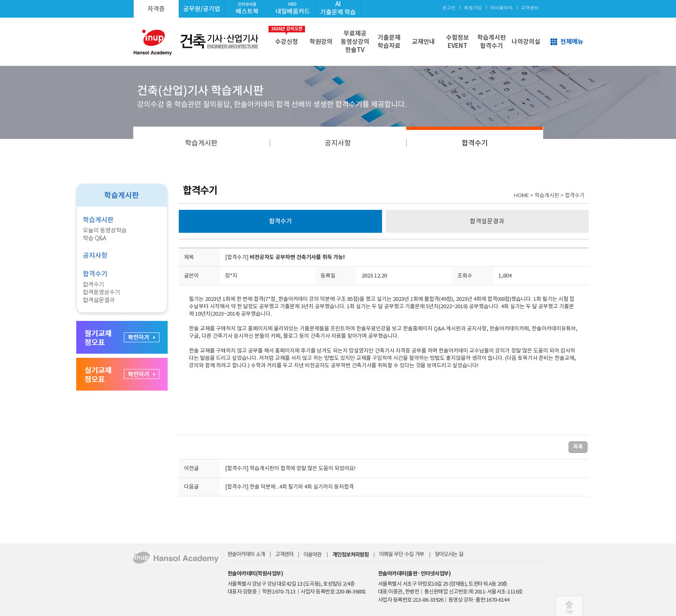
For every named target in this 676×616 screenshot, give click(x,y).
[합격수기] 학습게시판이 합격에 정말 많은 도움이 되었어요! (290, 468)
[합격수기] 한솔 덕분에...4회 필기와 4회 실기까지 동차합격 (289, 487)
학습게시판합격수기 (492, 42)
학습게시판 (201, 143)
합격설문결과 (99, 300)
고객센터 (530, 8)
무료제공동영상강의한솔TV (355, 42)
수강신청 (287, 36)
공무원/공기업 (202, 9)
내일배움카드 (293, 8)
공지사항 (338, 143)
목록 (578, 447)
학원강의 (321, 42)
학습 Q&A (94, 238)
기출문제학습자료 (389, 42)
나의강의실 (526, 42)
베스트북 (247, 8)
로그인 (449, 8)
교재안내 (423, 42)
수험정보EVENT (457, 42)
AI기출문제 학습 (338, 8)
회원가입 (473, 8)
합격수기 (475, 143)
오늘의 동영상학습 (105, 230)
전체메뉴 (572, 42)
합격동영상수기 (101, 292)
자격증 (156, 9)
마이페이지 (502, 8)
